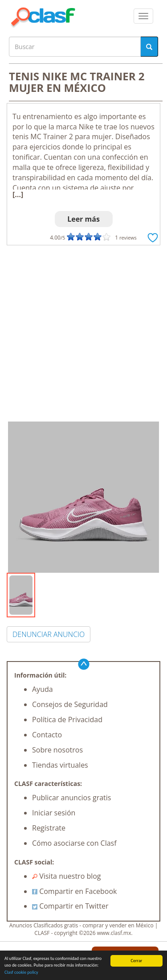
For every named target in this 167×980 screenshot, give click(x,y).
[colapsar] (143, 16)
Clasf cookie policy (21, 972)
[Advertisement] (83, 333)
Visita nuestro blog (67, 876)
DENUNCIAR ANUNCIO (49, 634)
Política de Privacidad (67, 719)
